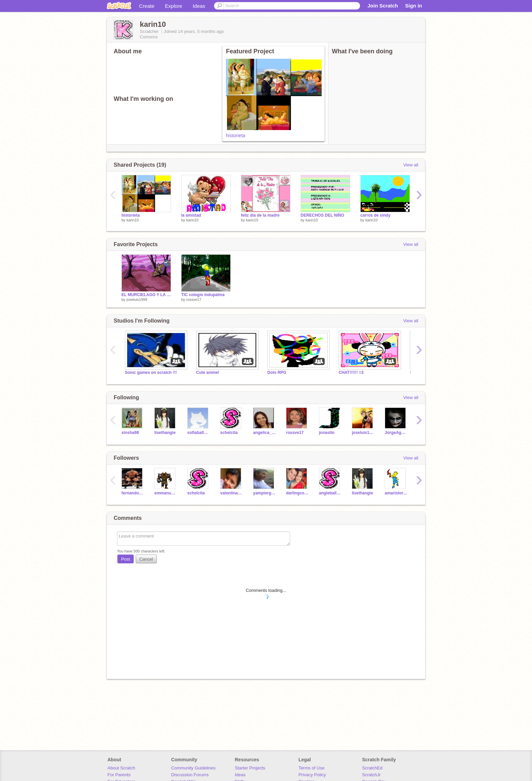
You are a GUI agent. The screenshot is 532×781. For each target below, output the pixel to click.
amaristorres (396, 493)
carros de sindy (375, 215)
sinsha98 (130, 433)
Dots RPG (277, 373)
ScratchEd (372, 768)
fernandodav (133, 493)
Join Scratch (383, 6)
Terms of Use (312, 768)
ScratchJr (371, 775)
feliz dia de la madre (260, 215)
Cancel (146, 559)
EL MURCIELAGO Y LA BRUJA (146, 295)
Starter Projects (250, 768)
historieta (236, 135)
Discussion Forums (190, 775)
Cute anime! (208, 373)
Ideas (199, 6)
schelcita (229, 433)
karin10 (133, 220)
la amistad (191, 215)
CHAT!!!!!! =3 (351, 373)
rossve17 (194, 299)
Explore (174, 6)
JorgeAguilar (396, 433)
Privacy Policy (312, 775)
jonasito (327, 433)
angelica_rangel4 (264, 433)
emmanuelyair (166, 493)
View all (411, 165)
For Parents (119, 775)
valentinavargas (232, 493)
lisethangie (165, 433)
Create (147, 6)
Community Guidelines (193, 768)
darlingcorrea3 (297, 493)
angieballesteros (330, 493)
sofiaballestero (199, 433)
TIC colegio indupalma (203, 295)
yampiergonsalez (264, 493)
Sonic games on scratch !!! (151, 373)
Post (126, 559)
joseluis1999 (137, 299)
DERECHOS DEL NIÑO (322, 215)
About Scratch (121, 768)
